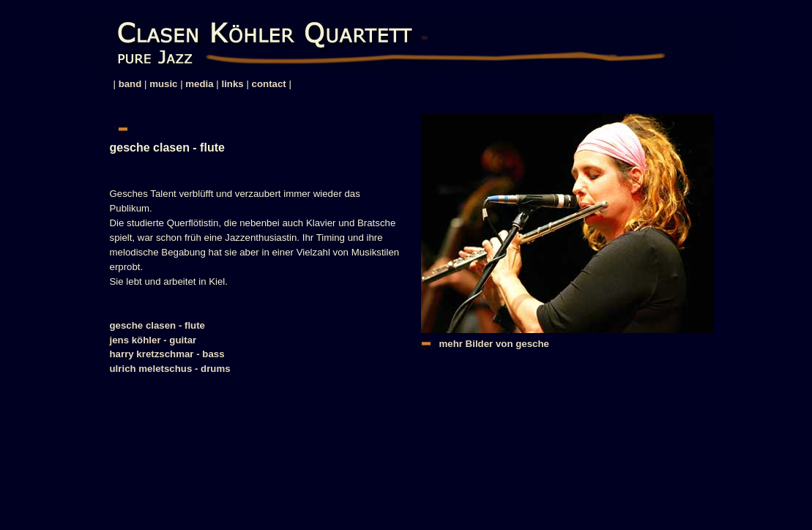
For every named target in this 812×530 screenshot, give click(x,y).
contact (269, 84)
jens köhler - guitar (153, 340)
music (163, 84)
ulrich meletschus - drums (170, 369)
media (199, 84)
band (130, 84)
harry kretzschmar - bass (167, 354)
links (233, 84)
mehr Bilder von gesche (494, 344)
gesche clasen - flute (158, 325)
